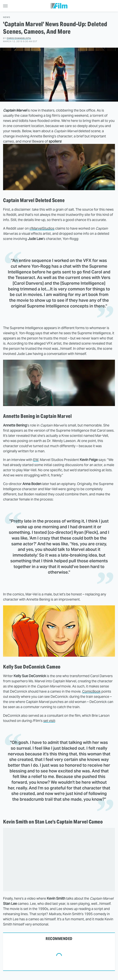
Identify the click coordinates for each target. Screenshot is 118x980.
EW (36, 460)
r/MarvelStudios (42, 228)
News (7, 17)
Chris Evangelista (19, 38)
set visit (49, 721)
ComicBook (91, 691)
